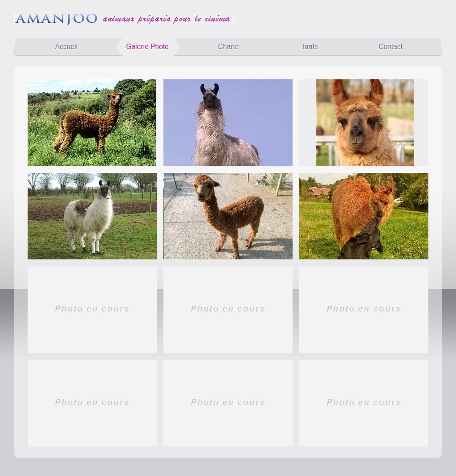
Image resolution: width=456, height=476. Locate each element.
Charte (229, 47)
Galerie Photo (147, 47)
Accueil (66, 47)
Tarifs (309, 47)
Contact (391, 47)
